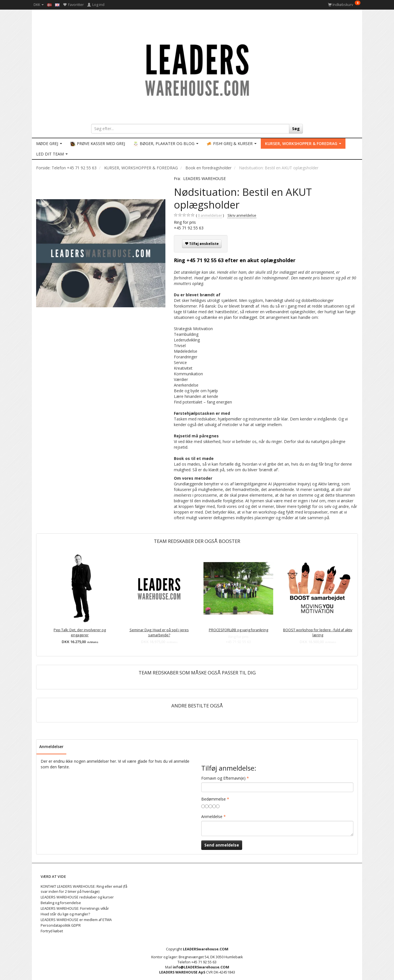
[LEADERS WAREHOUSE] (197, 69)
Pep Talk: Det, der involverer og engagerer (80, 632)
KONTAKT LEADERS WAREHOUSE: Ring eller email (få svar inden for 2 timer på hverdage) (84, 889)
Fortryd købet (52, 931)
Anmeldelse (212, 816)
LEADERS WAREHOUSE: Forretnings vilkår (75, 908)
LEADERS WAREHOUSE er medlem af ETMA (76, 920)
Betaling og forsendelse (61, 903)
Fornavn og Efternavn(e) (223, 778)
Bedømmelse (214, 799)
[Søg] (296, 129)
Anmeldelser (51, 746)
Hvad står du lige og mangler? (65, 914)
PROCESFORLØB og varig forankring (238, 630)
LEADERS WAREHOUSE (204, 178)
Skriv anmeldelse (242, 215)
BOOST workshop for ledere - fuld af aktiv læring (318, 632)
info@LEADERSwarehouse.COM (201, 967)
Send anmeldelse (222, 845)
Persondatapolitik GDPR (61, 925)
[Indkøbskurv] (344, 5)
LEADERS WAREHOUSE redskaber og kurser (77, 897)
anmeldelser (210, 216)
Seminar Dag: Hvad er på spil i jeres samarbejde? (159, 632)
